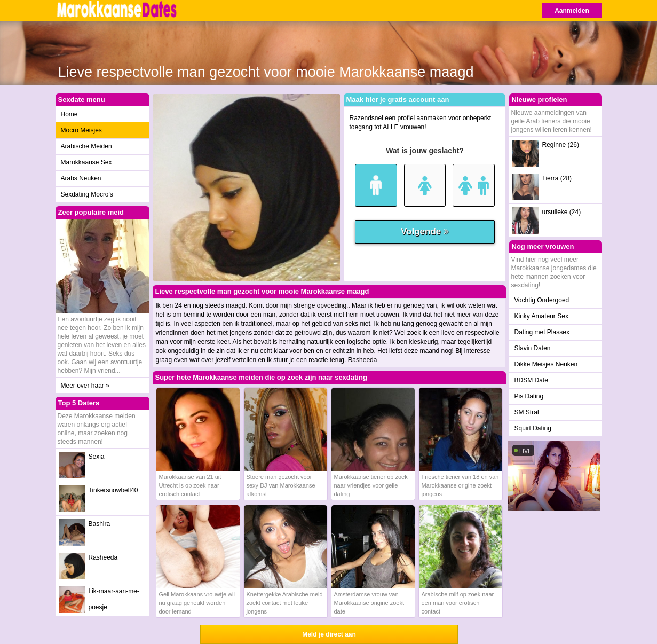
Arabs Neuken (81, 178)
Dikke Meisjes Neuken (546, 364)
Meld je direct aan (329, 634)
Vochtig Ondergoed (542, 300)
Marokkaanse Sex (86, 162)
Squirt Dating (533, 428)
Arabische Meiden (86, 146)
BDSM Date (531, 380)
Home (69, 114)
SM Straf (527, 412)
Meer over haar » (85, 386)
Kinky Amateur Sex (541, 316)
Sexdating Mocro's (87, 194)
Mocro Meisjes (81, 130)
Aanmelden (572, 11)
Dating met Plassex (542, 332)
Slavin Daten (533, 348)
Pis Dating (529, 396)
